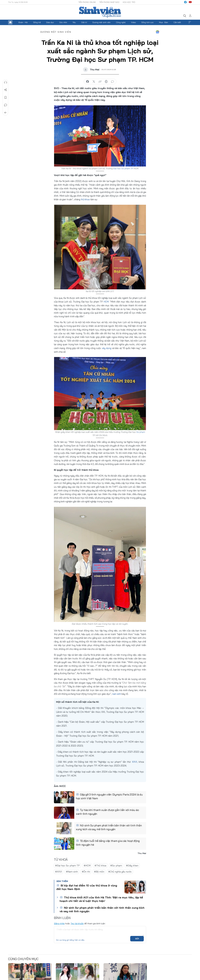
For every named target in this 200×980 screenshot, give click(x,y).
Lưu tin (6, 97)
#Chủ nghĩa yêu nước (120, 871)
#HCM (87, 865)
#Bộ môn (99, 871)
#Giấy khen (132, 865)
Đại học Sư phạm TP (123, 168)
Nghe (6, 82)
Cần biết (177, 22)
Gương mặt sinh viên (101, 22)
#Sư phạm (116, 865)
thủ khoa (85, 199)
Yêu (74, 22)
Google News (157, 32)
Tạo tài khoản (77, 923)
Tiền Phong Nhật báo (109, 2)
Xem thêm (190, 22)
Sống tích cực (147, 22)
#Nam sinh (72, 871)
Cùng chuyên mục (23, 959)
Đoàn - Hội (23, 22)
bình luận (112, 82)
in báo (106, 82)
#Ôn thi (86, 871)
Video (133, 22)
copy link (100, 82)
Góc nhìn (63, 22)
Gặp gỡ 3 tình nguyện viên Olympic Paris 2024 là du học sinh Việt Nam (109, 796)
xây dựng (107, 348)
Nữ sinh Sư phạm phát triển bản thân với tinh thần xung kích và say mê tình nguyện (109, 827)
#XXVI (59, 871)
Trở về (6, 113)
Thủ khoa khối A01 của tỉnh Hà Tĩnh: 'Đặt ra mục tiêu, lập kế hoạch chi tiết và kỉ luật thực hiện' (101, 899)
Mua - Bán (164, 22)
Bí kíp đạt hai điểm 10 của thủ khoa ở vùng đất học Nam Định (87, 887)
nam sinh (117, 694)
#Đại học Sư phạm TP (67, 865)
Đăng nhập (59, 923)
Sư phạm (141, 432)
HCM (106, 302)
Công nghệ (121, 22)
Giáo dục (50, 22)
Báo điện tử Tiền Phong (100, 12)
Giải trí (84, 22)
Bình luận (6, 105)
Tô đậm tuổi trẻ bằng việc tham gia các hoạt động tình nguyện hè (108, 843)
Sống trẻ (37, 22)
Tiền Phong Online (87, 2)
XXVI (135, 762)
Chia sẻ (6, 90)
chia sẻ (88, 82)
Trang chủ (10, 22)
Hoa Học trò (129, 2)
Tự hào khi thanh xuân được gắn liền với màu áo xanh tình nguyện (107, 812)
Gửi (137, 939)
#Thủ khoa (100, 865)
